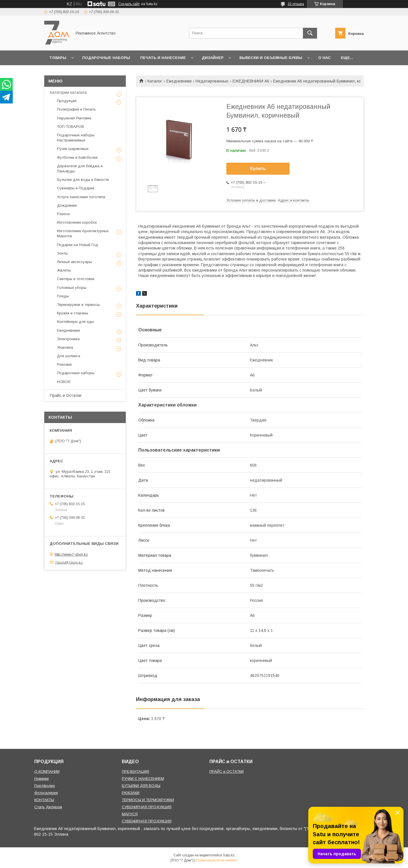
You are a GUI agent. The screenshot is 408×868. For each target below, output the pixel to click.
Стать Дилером (48, 807)
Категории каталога (68, 92)
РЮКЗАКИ (131, 793)
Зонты (62, 253)
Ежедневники (179, 81)
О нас (324, 58)
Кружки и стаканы (73, 313)
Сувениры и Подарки (76, 188)
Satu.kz (229, 855)
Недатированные (212, 81)
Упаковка (65, 347)
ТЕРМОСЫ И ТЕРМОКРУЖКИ (148, 800)
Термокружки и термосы (78, 305)
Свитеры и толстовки (76, 279)
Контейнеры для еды (75, 322)
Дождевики (67, 205)
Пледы (63, 296)
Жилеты (64, 270)
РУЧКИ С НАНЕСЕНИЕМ (143, 779)
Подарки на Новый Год (77, 245)
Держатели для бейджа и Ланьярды (80, 169)
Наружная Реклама (74, 118)
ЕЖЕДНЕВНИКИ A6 (251, 81)
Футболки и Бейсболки (77, 157)
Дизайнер (213, 58)
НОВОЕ (64, 382)
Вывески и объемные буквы (271, 58)
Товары (58, 58)
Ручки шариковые (73, 149)
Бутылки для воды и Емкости (83, 180)
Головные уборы (72, 288)
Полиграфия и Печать (76, 109)
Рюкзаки (64, 364)
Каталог (155, 81)
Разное (63, 214)
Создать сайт (129, 4)
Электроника (68, 339)
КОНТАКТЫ (44, 800)
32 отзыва (296, 4)
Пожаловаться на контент (217, 860)
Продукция (67, 101)
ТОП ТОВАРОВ (71, 127)
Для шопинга (69, 356)
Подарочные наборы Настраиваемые (76, 138)
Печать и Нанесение (163, 58)
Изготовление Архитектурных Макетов (83, 233)
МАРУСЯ (130, 814)
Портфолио (45, 786)
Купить (258, 169)
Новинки (42, 779)
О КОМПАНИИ (47, 771)
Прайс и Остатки (66, 395)
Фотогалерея (46, 793)
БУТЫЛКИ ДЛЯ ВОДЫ (141, 786)
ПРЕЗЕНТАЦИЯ (135, 771)
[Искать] (310, 33)
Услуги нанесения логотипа (81, 197)
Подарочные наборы (106, 58)
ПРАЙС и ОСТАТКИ (227, 771)
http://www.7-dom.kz (71, 554)
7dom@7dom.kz (69, 562)
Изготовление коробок (77, 222)
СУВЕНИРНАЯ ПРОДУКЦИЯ (147, 807)
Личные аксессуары (74, 262)
